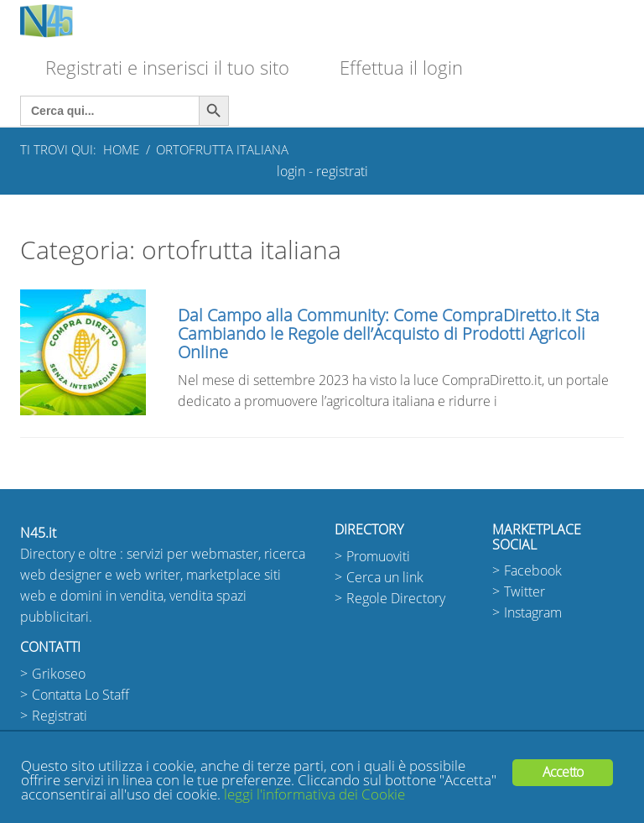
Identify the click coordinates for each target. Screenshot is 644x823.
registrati (342, 172)
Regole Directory (396, 599)
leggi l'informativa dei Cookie (314, 795)
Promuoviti (378, 557)
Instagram (533, 613)
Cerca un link (385, 578)
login (291, 172)
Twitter (525, 592)
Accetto (563, 772)
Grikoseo (59, 674)
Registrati (60, 716)
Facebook (533, 571)
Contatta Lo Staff (80, 695)
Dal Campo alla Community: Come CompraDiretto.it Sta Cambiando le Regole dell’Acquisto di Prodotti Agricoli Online (389, 334)
